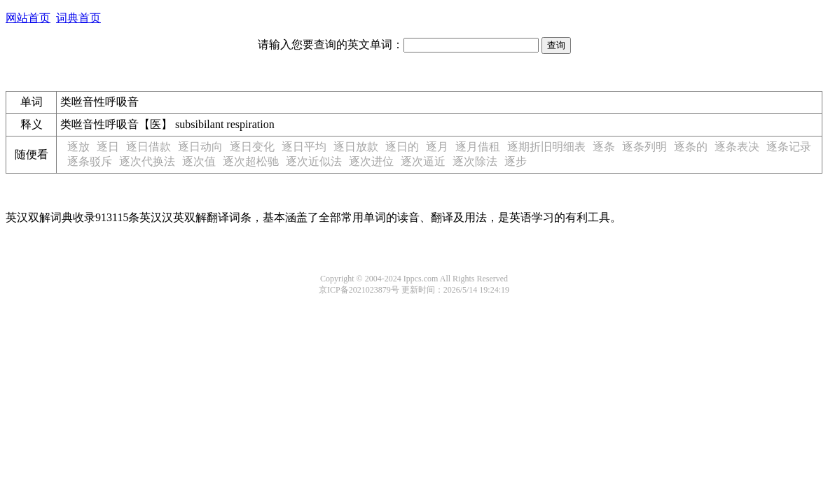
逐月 (437, 147)
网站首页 (28, 18)
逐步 (516, 161)
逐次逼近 (423, 161)
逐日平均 (304, 147)
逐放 (78, 147)
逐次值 (199, 161)
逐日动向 (200, 147)
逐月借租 (478, 147)
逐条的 (691, 147)
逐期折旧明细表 (546, 147)
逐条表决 (737, 147)
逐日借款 (149, 147)
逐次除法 (475, 161)
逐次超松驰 (251, 161)
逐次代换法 (147, 161)
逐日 (108, 147)
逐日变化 (252, 147)
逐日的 (402, 147)
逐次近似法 (314, 161)
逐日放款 (356, 147)
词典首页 (78, 18)
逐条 (604, 147)
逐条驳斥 (90, 161)
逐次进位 (371, 161)
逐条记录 (789, 147)
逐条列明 (644, 147)
